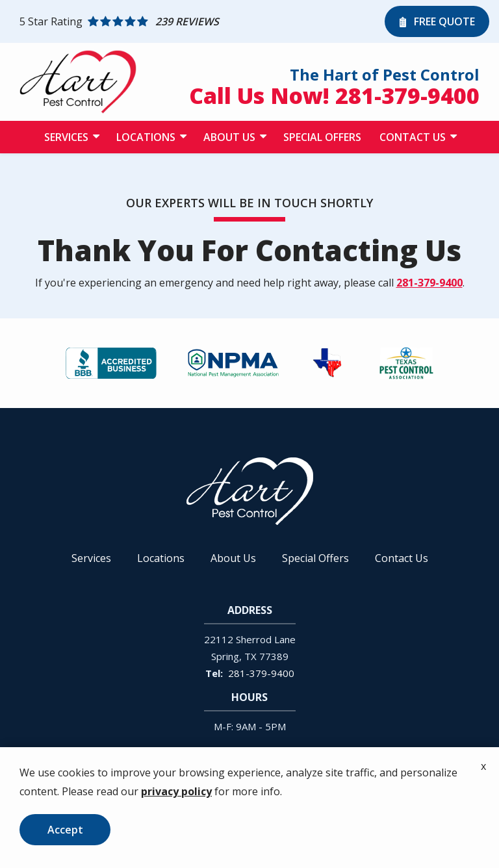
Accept (65, 830)
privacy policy (176, 791)
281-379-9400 (429, 283)
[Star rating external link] (199, 22)
